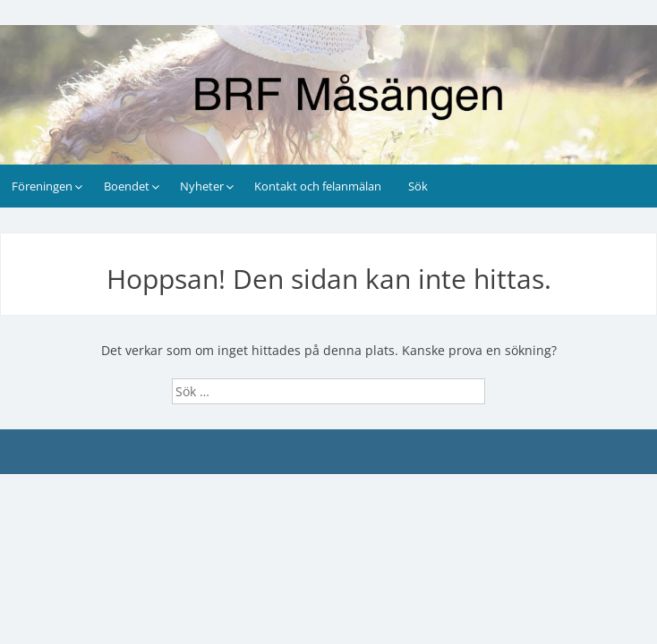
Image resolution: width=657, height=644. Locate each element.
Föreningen (42, 186)
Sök (418, 186)
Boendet (127, 186)
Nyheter (202, 186)
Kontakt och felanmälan (318, 186)
